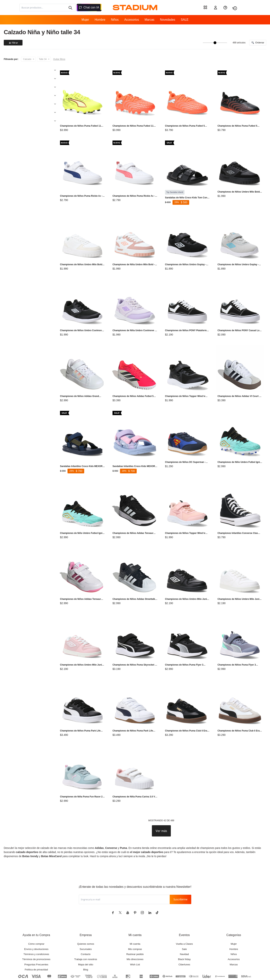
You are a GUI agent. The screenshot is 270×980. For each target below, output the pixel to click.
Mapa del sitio (86, 944)
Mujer (85, 20)
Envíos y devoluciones (36, 928)
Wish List (135, 944)
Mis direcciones (135, 939)
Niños (115, 20)
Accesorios (132, 20)
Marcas (149, 20)
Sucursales (86, 928)
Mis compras (135, 928)
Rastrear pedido (135, 934)
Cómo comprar (36, 923)
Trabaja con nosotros (86, 939)
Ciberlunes (184, 944)
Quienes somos (86, 923)
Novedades (168, 20)
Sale (184, 928)
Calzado (27, 59)
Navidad (184, 934)
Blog (86, 949)
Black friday (184, 939)
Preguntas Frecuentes (36, 944)
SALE (185, 20)
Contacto (86, 934)
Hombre (100, 20)
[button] (70, 8)
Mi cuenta (135, 923)
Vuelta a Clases (184, 923)
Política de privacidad (36, 949)
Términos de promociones (36, 939)
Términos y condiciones (36, 934)
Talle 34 (43, 59)
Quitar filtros (59, 59)
